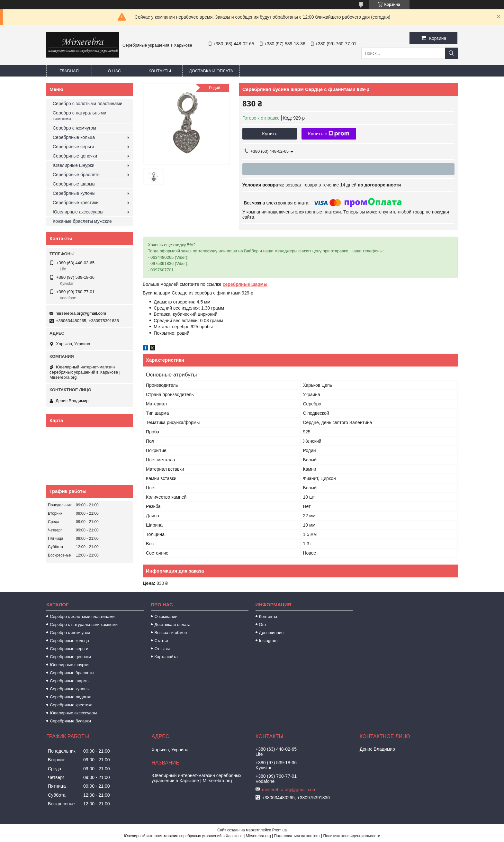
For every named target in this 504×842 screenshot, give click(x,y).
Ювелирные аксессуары (78, 212)
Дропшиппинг (272, 633)
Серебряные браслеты (77, 175)
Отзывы (162, 649)
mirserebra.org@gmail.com (81, 313)
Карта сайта (166, 657)
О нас (115, 71)
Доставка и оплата (211, 71)
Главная (69, 71)
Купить (270, 134)
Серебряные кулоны (74, 193)
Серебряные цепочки (75, 156)
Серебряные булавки (70, 721)
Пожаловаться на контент (297, 836)
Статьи (161, 641)
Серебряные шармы (74, 184)
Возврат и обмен (171, 633)
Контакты (160, 71)
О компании (166, 616)
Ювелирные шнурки (74, 165)
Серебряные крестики (76, 203)
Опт (263, 625)
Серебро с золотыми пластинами (88, 104)
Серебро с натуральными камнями (80, 116)
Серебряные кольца (74, 137)
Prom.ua (279, 830)
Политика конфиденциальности (352, 836)
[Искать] (451, 53)
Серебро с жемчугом (74, 128)
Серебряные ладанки (71, 697)
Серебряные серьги (73, 147)
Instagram (268, 641)
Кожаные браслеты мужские (82, 221)
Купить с (329, 134)
